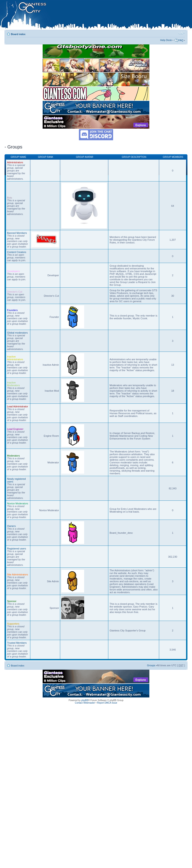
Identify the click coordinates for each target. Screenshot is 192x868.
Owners (11, 526)
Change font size (182, 33)
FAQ (181, 40)
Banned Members (17, 233)
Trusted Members (17, 643)
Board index (18, 34)
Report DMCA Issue (107, 703)
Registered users (17, 549)
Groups (151, 665)
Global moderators (17, 333)
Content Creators (17, 252)
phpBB (85, 700)
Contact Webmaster (85, 703)
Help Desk (166, 40)
